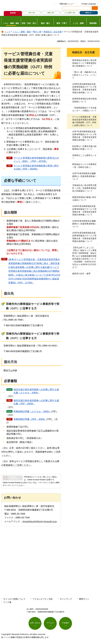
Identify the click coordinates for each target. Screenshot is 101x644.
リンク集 (7, 602)
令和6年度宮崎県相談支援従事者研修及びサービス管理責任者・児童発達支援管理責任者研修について (84, 210)
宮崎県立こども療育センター (84, 157)
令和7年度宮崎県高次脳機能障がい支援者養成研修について (84, 176)
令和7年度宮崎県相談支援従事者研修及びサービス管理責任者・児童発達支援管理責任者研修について (84, 136)
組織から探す (51, 13)
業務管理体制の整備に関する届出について (84, 199)
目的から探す (32, 13)
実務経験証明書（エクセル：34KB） (32, 412)
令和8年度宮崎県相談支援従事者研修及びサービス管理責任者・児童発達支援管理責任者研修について (84, 88)
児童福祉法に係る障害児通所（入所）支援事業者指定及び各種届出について (84, 188)
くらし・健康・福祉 (22, 32)
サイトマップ (66, 599)
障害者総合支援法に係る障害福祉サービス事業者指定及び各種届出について (84, 63)
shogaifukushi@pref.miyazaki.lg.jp (40, 522)
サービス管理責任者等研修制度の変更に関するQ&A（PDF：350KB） (36, 167)
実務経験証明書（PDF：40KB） (30, 419)
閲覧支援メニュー (67, 4)
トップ (7, 32)
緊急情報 (13, 13)
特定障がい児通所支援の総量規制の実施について (84, 148)
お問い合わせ (35, 623)
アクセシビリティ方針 (43, 599)
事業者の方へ (89, 13)
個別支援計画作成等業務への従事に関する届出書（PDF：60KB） (36, 402)
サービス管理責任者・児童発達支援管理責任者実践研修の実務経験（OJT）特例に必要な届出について (84, 121)
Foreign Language (89, 4)
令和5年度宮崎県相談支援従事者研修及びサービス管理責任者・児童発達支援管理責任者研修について (84, 237)
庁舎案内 (66, 623)
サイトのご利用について (14, 599)
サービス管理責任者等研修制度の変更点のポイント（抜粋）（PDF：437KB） (36, 160)
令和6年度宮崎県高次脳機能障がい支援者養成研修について (84, 224)
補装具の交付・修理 (81, 274)
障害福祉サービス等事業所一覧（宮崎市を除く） (84, 166)
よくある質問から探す (70, 13)
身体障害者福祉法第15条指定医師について (84, 100)
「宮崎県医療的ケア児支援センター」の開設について (84, 109)
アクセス (50, 623)
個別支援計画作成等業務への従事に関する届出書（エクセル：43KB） (36, 391)
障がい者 (37, 32)
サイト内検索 (64, 8)
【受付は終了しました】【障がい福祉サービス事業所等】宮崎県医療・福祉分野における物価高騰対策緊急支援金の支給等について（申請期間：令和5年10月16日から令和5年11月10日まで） (84, 257)
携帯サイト (84, 599)
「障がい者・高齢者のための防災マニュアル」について (84, 75)
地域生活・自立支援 (53, 32)
